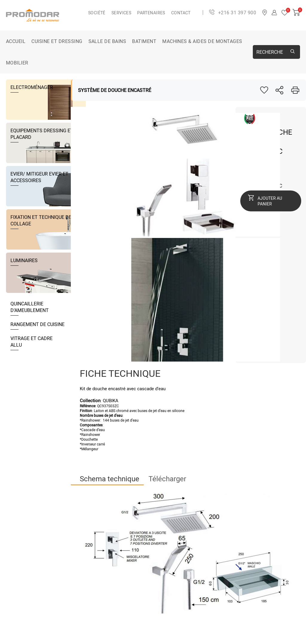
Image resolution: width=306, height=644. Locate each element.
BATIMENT (144, 41)
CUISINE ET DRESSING (57, 41)
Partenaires (151, 13)
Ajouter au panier (270, 201)
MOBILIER (17, 63)
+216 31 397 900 (237, 13)
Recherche (270, 52)
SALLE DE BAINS (107, 41)
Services (121, 13)
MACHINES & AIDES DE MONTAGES (202, 41)
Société (97, 13)
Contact (181, 13)
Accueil (16, 41)
